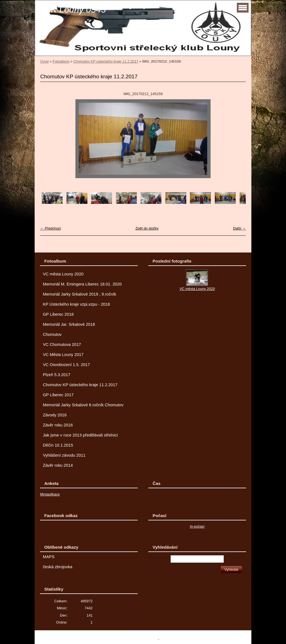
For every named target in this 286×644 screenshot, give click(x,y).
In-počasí (197, 526)
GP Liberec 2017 (58, 395)
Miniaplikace (50, 494)
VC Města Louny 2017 (63, 355)
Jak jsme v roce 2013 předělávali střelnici (80, 435)
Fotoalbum (61, 61)
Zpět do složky (147, 228)
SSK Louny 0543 (72, 10)
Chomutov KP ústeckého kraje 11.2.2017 (106, 61)
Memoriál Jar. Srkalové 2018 (69, 324)
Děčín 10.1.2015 (58, 445)
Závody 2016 (55, 415)
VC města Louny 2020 (63, 274)
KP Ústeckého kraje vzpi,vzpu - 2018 (76, 304)
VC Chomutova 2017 (62, 345)
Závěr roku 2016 (58, 425)
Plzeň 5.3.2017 (56, 375)
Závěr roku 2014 (58, 465)
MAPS (49, 557)
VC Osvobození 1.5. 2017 (66, 365)
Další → (239, 228)
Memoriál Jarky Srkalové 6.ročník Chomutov (83, 405)
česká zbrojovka (58, 567)
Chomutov (52, 334)
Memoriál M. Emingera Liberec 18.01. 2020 (82, 284)
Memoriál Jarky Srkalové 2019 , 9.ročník (79, 294)
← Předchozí (51, 228)
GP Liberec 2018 (58, 314)
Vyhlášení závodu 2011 (64, 455)
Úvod (44, 61)
